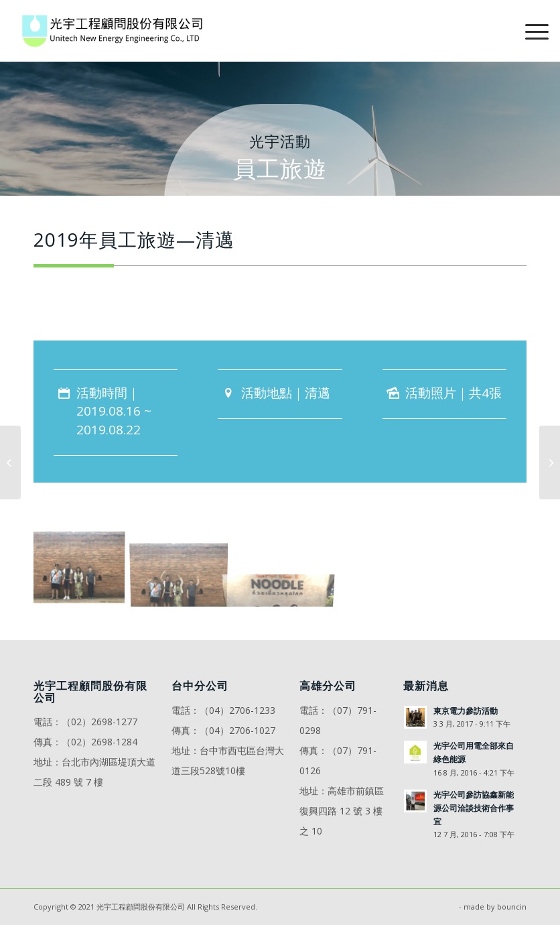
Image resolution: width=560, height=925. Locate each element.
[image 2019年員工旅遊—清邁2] (184, 566)
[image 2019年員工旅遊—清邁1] (84, 566)
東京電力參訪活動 (466, 711)
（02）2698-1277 (99, 722)
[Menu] (530, 31)
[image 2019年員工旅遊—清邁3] (285, 566)
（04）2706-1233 (237, 710)
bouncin (512, 907)
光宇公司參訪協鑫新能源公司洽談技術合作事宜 (474, 808)
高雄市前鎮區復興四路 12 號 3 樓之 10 (342, 811)
